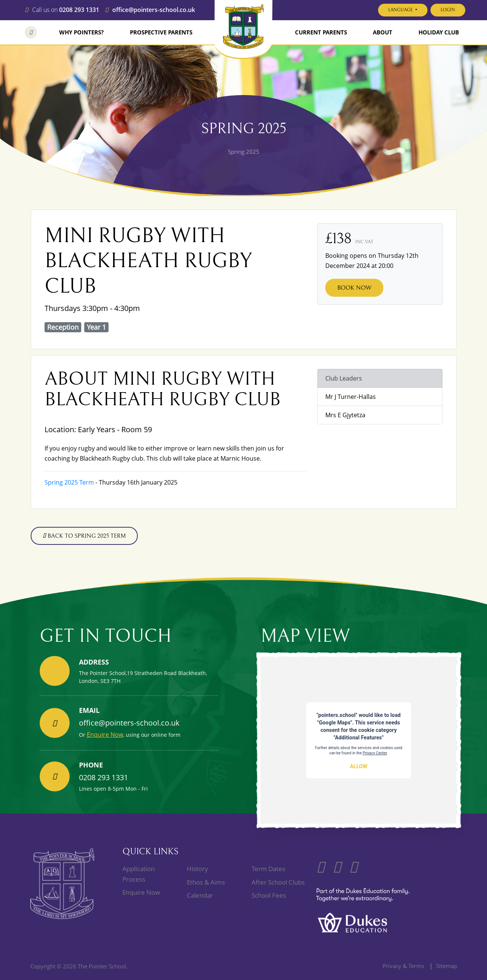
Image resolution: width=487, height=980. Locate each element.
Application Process (139, 874)
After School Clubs (278, 882)
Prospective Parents (161, 32)
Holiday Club (439, 32)
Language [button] (401, 10)
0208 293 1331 (79, 10)
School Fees (269, 895)
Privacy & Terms (403, 966)
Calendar (200, 895)
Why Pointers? (81, 32)
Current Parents (321, 32)
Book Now (354, 288)
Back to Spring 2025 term (84, 536)
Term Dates (268, 869)
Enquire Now (105, 735)
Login (448, 10)
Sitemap (447, 966)
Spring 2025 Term (69, 482)
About (383, 32)
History (197, 869)
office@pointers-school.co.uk (154, 10)
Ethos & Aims (206, 882)
